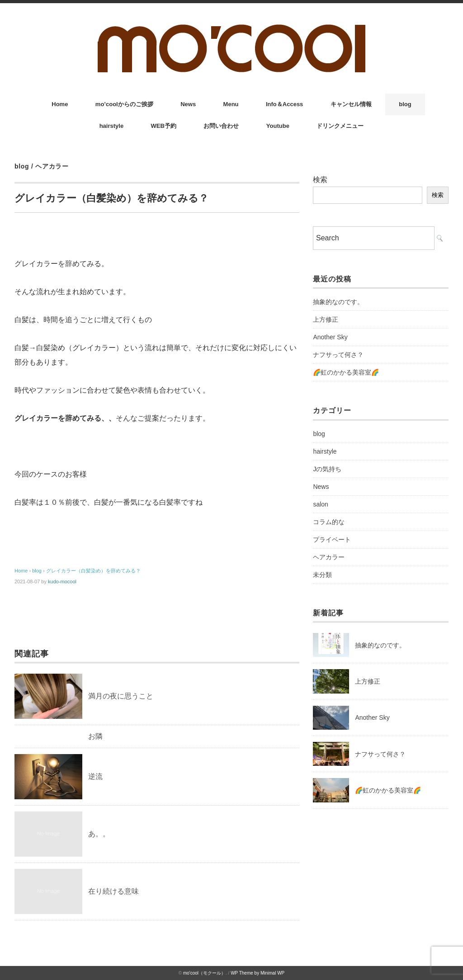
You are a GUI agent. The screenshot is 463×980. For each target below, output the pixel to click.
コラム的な (329, 522)
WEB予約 (164, 126)
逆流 (95, 776)
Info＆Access (284, 104)
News (188, 104)
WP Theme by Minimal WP (257, 973)
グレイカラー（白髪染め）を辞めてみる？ (93, 571)
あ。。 (99, 834)
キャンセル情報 (351, 104)
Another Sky (330, 337)
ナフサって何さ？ (338, 355)
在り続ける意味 (113, 891)
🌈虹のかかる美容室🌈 (346, 372)
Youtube (278, 126)
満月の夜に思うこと (121, 696)
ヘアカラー (52, 166)
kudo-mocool (62, 581)
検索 (320, 180)
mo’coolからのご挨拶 (124, 104)
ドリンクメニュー (340, 126)
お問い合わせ (221, 126)
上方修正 (326, 319)
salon (320, 504)
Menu (231, 104)
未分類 (322, 575)
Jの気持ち (327, 469)
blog (405, 104)
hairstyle (111, 126)
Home (60, 104)
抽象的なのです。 (338, 302)
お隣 (95, 736)
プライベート (332, 539)
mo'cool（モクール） (204, 973)
